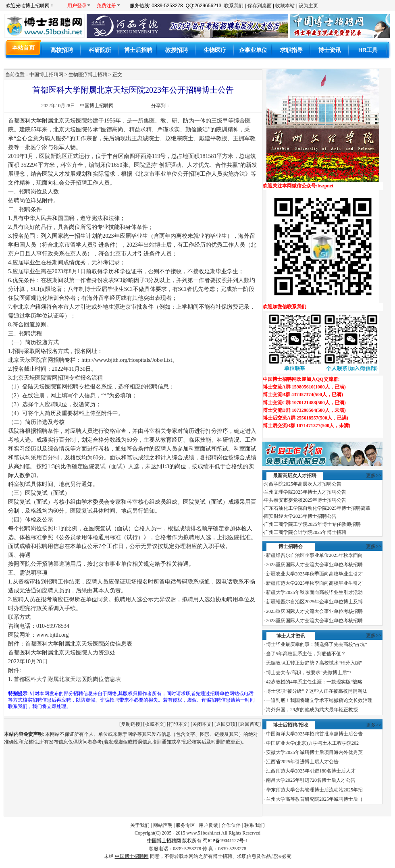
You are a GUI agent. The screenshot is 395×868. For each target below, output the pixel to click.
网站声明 (163, 825)
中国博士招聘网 (97, 106)
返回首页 (249, 724)
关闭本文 (202, 724)
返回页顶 (226, 724)
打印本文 (178, 724)
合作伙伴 (231, 825)
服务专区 (185, 825)
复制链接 (131, 724)
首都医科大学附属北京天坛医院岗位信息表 (67, 679)
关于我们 (140, 825)
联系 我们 (255, 825)
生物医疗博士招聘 (88, 75)
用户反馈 (208, 825)
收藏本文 (154, 724)
